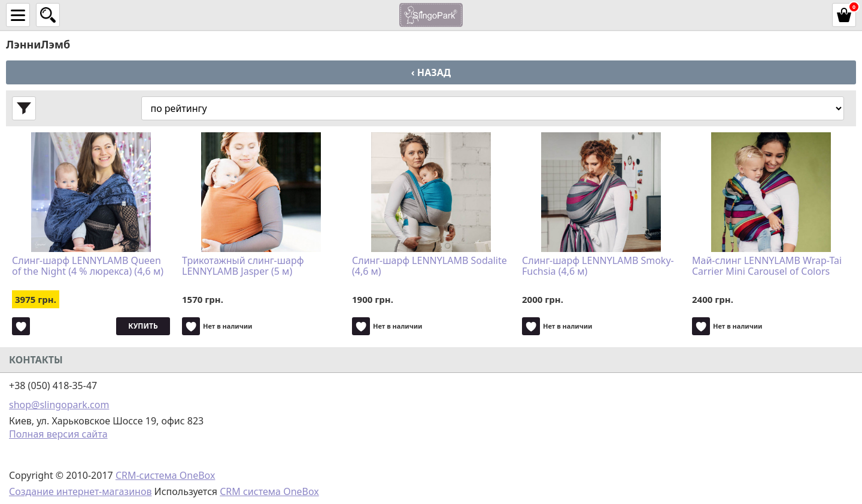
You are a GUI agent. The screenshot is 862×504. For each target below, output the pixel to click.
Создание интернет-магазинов (80, 491)
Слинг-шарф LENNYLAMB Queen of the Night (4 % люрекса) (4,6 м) (88, 266)
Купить (143, 326)
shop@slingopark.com (59, 405)
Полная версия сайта (58, 434)
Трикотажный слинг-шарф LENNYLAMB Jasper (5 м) (243, 266)
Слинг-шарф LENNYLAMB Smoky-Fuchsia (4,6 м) (598, 266)
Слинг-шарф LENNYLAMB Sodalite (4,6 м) (430, 266)
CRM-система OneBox (166, 475)
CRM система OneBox (269, 491)
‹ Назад (431, 72)
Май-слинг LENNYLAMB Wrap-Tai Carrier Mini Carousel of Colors (767, 266)
